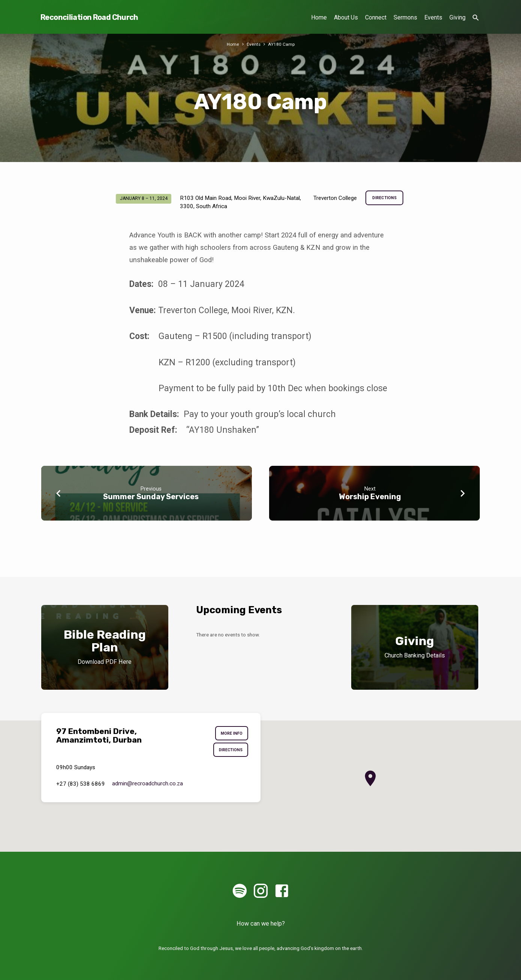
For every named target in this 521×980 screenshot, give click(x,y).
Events (433, 17)
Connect (376, 17)
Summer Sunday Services (151, 497)
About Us (346, 17)
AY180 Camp (282, 44)
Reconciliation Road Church (89, 17)
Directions (384, 198)
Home (319, 17)
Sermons (405, 17)
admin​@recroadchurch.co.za (147, 786)
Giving (457, 17)
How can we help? (261, 924)
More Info (230, 734)
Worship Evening (370, 497)
